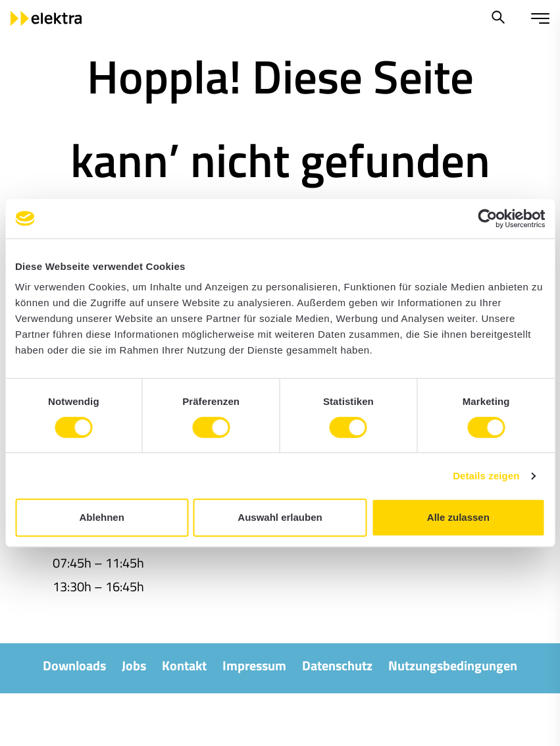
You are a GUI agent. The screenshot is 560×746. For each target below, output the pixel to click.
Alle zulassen (458, 517)
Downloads (74, 665)
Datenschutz (337, 665)
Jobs (134, 665)
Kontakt (184, 665)
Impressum (254, 665)
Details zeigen (486, 476)
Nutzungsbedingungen (453, 665)
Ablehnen (102, 517)
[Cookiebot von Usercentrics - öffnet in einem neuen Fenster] (487, 219)
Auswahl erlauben (280, 517)
